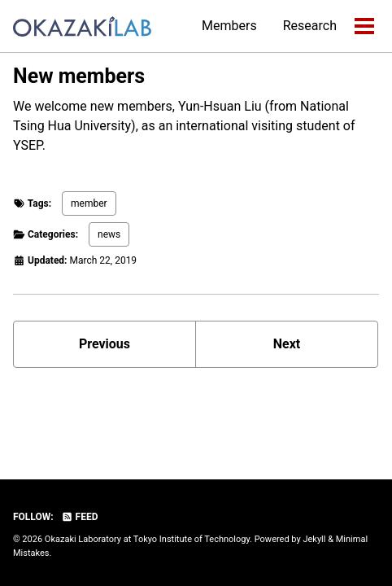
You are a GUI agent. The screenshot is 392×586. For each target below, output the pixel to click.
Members (229, 26)
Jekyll (314, 539)
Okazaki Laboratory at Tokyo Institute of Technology (147, 539)
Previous (105, 344)
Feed (80, 517)
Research (310, 26)
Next (287, 344)
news (109, 234)
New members (79, 76)
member (89, 203)
